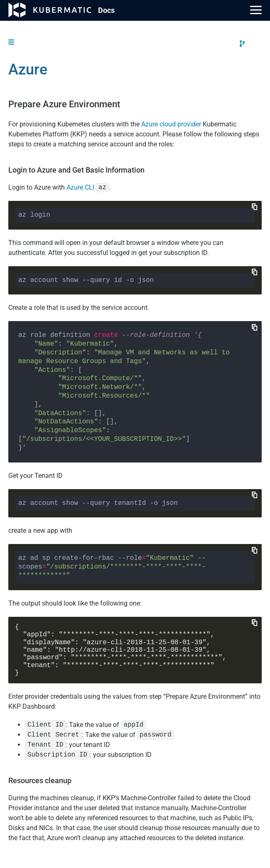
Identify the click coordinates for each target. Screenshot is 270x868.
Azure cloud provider (171, 124)
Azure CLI (80, 187)
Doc (106, 10)
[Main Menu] (256, 10)
